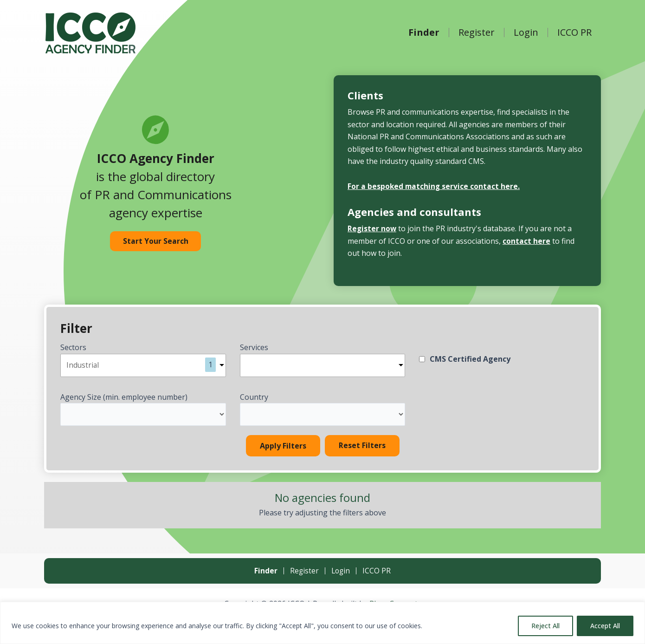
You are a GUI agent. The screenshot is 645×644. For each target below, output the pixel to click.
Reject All (545, 626)
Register (477, 33)
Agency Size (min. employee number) (124, 398)
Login (526, 33)
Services (254, 347)
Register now (372, 228)
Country (254, 398)
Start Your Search (156, 241)
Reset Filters (362, 447)
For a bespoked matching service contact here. (435, 186)
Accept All (605, 626)
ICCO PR (574, 33)
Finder (424, 33)
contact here (526, 241)
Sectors (73, 347)
